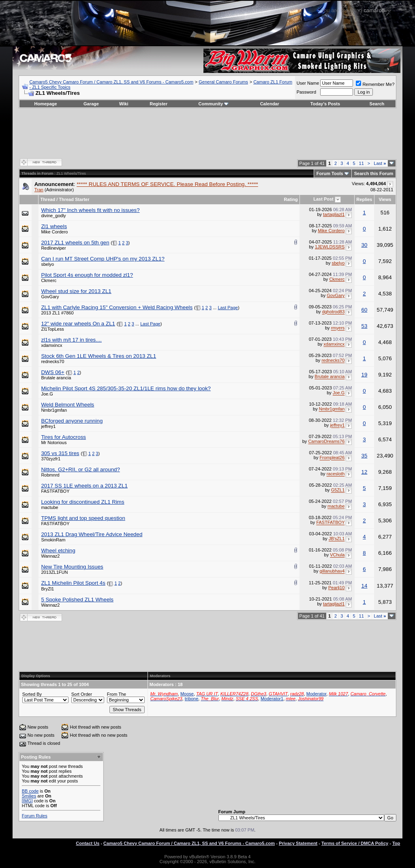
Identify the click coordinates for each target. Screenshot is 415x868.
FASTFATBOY (55, 491)
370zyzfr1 (51, 459)
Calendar (270, 104)
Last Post (323, 199)
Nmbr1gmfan (54, 410)
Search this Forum (374, 173)
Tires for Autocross (63, 437)
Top (396, 843)
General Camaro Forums (223, 82)
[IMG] (27, 801)
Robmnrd (50, 475)
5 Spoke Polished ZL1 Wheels (77, 600)
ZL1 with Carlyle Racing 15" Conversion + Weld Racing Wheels (117, 307)
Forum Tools (330, 173)
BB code (30, 791)
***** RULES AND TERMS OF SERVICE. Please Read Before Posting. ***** (167, 184)
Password (306, 92)
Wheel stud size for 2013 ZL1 (76, 291)
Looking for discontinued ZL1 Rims (82, 502)
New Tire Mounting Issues (72, 567)
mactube (49, 507)
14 (365, 586)
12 (365, 472)
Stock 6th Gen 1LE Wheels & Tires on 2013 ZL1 (98, 356)
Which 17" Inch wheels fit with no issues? (90, 210)
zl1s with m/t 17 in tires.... (71, 340)
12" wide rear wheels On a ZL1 (78, 324)
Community (214, 104)
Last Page (228, 308)
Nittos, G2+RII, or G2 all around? (80, 469)
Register (158, 104)
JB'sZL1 (337, 539)
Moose (187, 694)
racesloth (336, 474)
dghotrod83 (334, 312)
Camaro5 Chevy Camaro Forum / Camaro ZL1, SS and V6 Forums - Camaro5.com (111, 82)
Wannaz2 (50, 556)
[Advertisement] (207, 133)
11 (362, 163)
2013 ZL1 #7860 (57, 313)
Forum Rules (35, 816)
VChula (337, 555)
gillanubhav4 (332, 571)
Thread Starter (74, 199)
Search (377, 104)
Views (385, 199)
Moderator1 (272, 699)
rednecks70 (52, 361)
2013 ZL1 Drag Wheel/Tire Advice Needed (92, 534)
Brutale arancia (56, 378)
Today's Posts (325, 104)
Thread (48, 199)
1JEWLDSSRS (330, 247)
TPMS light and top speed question (83, 518)
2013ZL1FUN (54, 572)
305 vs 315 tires (60, 453)
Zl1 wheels (54, 226)
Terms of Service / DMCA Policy (355, 843)
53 (365, 326)
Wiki (124, 104)
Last (380, 163)
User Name (308, 83)
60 (365, 310)
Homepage (45, 104)
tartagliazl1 (334, 214)
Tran (39, 190)
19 (365, 375)
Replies (364, 199)
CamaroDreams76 (326, 442)
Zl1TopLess (52, 329)
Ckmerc (49, 280)
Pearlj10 (336, 588)
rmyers (338, 328)
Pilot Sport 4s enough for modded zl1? (87, 275)
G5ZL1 (338, 490)
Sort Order (82, 694)
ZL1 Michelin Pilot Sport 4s (73, 583)
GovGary (50, 297)
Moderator (317, 694)
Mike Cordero (54, 232)
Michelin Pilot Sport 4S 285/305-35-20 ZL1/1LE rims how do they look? (126, 388)
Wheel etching (58, 551)
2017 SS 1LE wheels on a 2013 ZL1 (84, 486)
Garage (91, 104)
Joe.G (47, 394)
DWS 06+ (52, 372)
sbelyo (47, 264)
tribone (192, 699)
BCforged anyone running (72, 421)
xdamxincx (51, 345)
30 (365, 245)
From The (117, 694)
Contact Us (88, 843)
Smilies (29, 796)
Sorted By (32, 694)
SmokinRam (53, 540)
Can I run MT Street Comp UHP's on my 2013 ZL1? (103, 259)
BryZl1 (47, 589)
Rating (291, 199)
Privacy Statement (298, 843)
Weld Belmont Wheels (67, 405)
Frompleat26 (332, 458)
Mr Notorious (54, 443)
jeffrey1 (48, 426)
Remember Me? (375, 84)
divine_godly (53, 216)
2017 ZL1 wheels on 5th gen (75, 243)
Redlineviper (53, 248)
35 (365, 456)
